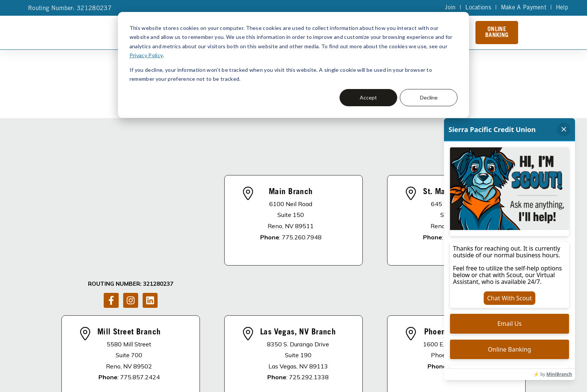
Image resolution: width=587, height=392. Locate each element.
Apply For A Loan (273, 342)
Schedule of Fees (402, 342)
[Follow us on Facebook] (111, 203)
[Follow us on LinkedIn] (150, 203)
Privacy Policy (146, 55)
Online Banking (497, 33)
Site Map (267, 373)
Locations (478, 8)
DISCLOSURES (177, 342)
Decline (429, 97)
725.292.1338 (309, 293)
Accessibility (299, 373)
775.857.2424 (140, 293)
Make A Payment (523, 8)
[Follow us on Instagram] (131, 203)
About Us (221, 342)
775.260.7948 (302, 195)
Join (450, 8)
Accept (368, 97)
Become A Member (338, 342)
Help (562, 8)
